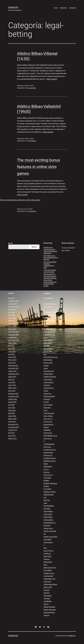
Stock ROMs (48, 570)
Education (47, 399)
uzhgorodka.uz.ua (49, 579)
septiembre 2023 (14, 307)
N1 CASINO (47, 489)
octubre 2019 (13, 430)
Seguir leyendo (52, 79)
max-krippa (47, 478)
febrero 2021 (12, 388)
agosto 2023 (12, 309)
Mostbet (46, 481)
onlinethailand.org (49, 523)
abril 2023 (11, 321)
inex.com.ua (48, 438)
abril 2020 (11, 413)
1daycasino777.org (50, 304)
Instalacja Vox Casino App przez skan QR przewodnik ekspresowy (50, 250)
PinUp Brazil (47, 539)
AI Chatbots (47, 318)
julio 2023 (11, 312)
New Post (47, 500)
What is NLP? (48, 587)
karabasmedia (48, 453)
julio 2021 (11, 380)
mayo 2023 (12, 318)
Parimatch (47, 525)
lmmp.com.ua (48, 475)
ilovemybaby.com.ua (50, 436)
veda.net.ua (47, 582)
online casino (48, 514)
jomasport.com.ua (50, 450)
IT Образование (49, 444)
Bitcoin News (48, 349)
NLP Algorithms (49, 506)
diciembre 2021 (13, 366)
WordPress (72, 636)
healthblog (47, 430)
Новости (47, 590)
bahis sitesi (47, 343)
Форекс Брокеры (49, 607)
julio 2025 (11, 298)
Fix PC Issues (48, 405)
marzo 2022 (12, 357)
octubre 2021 (13, 371)
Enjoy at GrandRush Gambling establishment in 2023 (50, 265)
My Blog (46, 486)
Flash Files (47, 408)
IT (44, 441)
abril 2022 (11, 354)
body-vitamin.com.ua (50, 357)
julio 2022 (11, 346)
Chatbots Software (50, 377)
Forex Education (49, 413)
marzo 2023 (12, 323)
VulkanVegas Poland (50, 584)
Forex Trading (48, 416)
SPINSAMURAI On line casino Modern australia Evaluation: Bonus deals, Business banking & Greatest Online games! (50, 280)
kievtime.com (48, 455)
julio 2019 (11, 433)
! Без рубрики (48, 298)
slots (45, 548)
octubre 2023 (13, 304)
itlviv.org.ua (47, 447)
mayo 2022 (12, 351)
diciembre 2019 (13, 424)
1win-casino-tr (48, 307)
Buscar (10, 243)
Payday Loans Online (50, 537)
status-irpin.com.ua (50, 568)
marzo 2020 (12, 416)
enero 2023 (12, 329)
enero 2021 (12, 391)
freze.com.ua (48, 419)
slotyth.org (47, 553)
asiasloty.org (48, 329)
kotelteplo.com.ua (49, 461)
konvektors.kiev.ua (50, 458)
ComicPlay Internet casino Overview (50, 271)
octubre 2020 (13, 399)
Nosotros (64, 8)
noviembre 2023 (13, 301)
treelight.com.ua (49, 573)
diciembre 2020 (13, 394)
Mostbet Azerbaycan (50, 483)
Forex (45, 410)
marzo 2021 (12, 385)
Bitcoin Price (48, 351)
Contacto (72, 8)
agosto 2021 (12, 377)
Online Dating (48, 517)
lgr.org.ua (47, 472)
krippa (46, 464)
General (46, 427)
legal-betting (32, 88)
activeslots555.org (50, 312)
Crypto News (48, 380)
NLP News (47, 509)
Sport (45, 565)
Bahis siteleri (48, 340)
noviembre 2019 (13, 427)
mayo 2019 (12, 436)
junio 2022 (12, 349)
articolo (46, 326)
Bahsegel (47, 346)
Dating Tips (47, 394)
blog (45, 354)
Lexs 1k (46, 469)
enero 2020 (12, 422)
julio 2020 (11, 405)
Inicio (56, 8)
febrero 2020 (12, 419)
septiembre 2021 (14, 374)
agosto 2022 (12, 343)
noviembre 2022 (13, 335)
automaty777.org (49, 332)
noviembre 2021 (13, 368)
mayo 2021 (12, 382)
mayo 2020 (12, 410)
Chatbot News (48, 374)
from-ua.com (48, 422)
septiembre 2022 (14, 340)
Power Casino (48, 542)
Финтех (46, 604)
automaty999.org (49, 335)
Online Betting (48, 511)
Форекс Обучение (50, 610)
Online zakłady (48, 520)
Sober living (47, 556)
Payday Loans (48, 528)
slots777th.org (48, 551)
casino (46, 368)
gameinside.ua (48, 424)
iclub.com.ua (48, 433)
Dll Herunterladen (49, 396)
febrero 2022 (12, 360)
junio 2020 (12, 408)
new (45, 497)
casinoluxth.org (49, 371)
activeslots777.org (50, 315)
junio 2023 (12, 315)
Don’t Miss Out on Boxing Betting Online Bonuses (51, 258)
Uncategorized (48, 576)
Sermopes (13, 7)
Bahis (45, 337)
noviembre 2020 (13, 396)
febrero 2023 (12, 326)
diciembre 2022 (13, 332)
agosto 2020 (12, 402)
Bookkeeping (48, 360)
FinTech (46, 402)
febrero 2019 (12, 438)
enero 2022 (12, 363)
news (45, 503)
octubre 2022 (13, 337)
